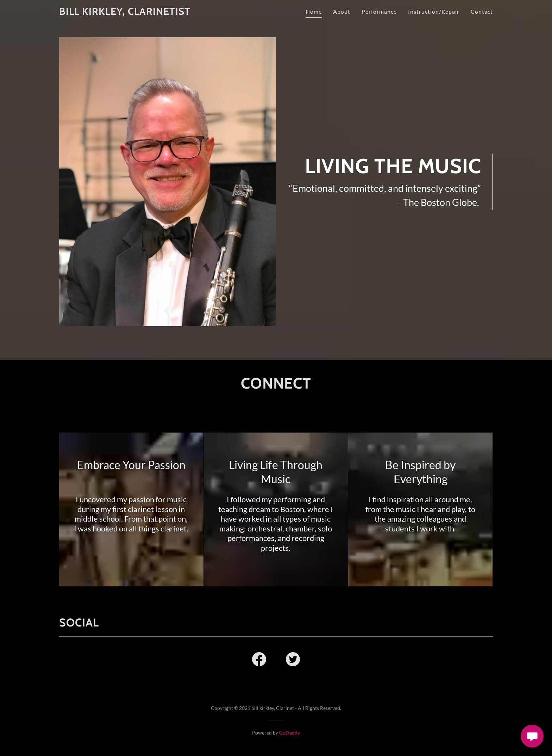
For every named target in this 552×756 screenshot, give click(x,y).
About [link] (342, 11)
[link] (125, 12)
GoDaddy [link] (290, 733)
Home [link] (314, 11)
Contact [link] (482, 11)
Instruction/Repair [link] (434, 11)
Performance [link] (379, 11)
